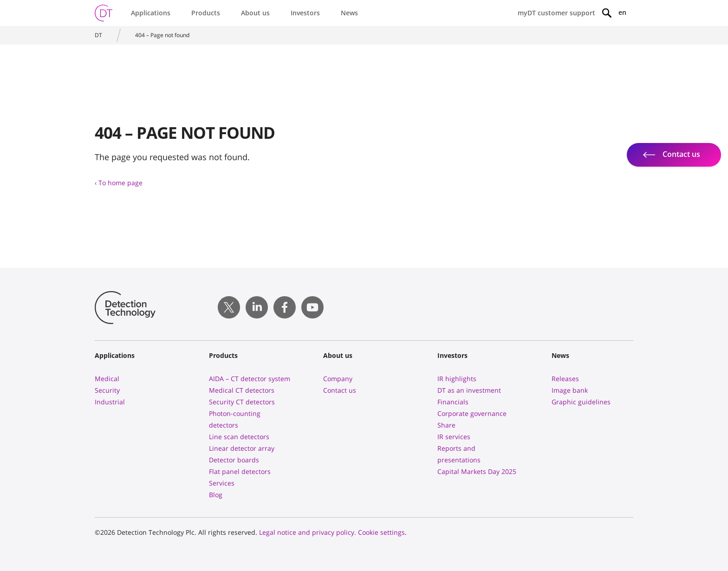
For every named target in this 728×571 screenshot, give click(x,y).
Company (338, 379)
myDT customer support (556, 13)
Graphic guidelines (581, 402)
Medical (107, 379)
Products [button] (206, 13)
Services (222, 483)
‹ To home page (119, 183)
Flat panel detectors (240, 471)
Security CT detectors (242, 402)
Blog (216, 495)
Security (107, 390)
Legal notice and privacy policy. (308, 532)
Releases (565, 379)
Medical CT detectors (242, 390)
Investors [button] (305, 13)
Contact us (340, 390)
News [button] (349, 13)
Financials (453, 402)
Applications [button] (151, 13)
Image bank (570, 390)
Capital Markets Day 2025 (477, 471)
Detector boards (234, 460)
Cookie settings (381, 532)
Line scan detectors (239, 437)
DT (98, 35)
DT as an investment (469, 390)
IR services (454, 437)
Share (446, 425)
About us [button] (255, 13)
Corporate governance (472, 413)
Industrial (110, 402)
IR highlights (457, 379)
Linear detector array (242, 448)
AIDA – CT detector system (250, 379)
